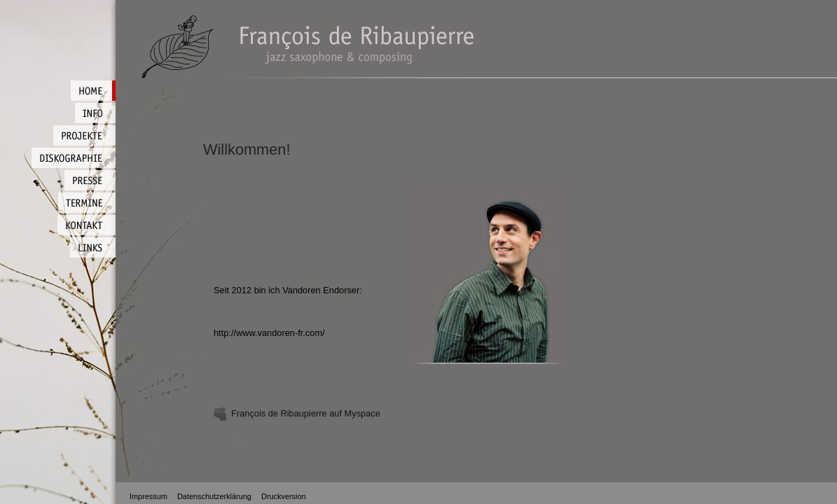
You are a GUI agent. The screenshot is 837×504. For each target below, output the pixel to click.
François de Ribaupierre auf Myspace (297, 413)
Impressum (148, 496)
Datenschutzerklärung (214, 496)
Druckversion (283, 496)
